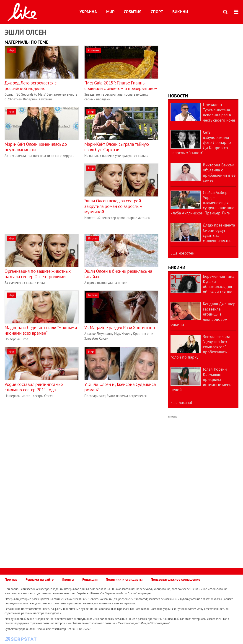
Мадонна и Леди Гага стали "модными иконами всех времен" (41, 330)
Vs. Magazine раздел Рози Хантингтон (120, 328)
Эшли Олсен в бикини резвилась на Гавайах (118, 274)
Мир (110, 12)
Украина (88, 12)
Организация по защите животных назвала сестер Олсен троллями (37, 274)
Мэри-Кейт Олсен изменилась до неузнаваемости (36, 147)
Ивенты (68, 579)
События (133, 12)
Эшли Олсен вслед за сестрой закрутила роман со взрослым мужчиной (113, 206)
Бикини (180, 12)
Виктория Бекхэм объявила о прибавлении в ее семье (219, 173)
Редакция (90, 579)
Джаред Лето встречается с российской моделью (31, 86)
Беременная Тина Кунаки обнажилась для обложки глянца (219, 284)
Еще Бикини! (181, 402)
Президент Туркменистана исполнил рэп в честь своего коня (219, 112)
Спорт (157, 12)
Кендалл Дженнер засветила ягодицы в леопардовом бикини (203, 314)
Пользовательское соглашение (175, 579)
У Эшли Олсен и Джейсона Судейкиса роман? (120, 387)
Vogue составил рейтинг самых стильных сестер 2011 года (34, 387)
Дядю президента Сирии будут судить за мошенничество (219, 233)
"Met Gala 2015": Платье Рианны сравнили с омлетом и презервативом (121, 86)
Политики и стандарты (124, 579)
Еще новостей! (183, 253)
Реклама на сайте (40, 579)
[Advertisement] (43, 195)
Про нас (11, 579)
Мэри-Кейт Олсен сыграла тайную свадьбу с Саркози (116, 147)
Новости (178, 96)
